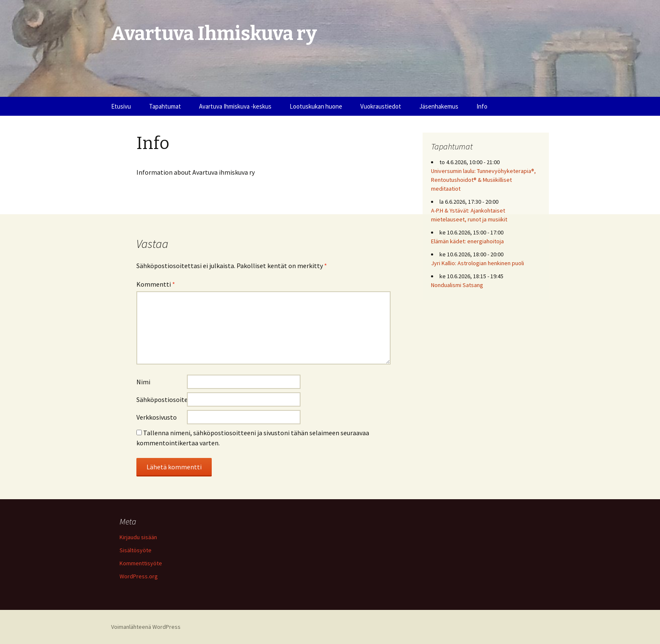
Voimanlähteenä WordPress (146, 627)
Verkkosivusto (157, 417)
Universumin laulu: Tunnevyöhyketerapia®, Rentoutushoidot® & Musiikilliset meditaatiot (483, 180)
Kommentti (156, 284)
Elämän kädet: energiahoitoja (467, 241)
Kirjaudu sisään (138, 537)
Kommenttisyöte (141, 563)
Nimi (143, 382)
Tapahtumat (165, 106)
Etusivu (121, 106)
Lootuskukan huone (316, 106)
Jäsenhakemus (439, 106)
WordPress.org (139, 576)
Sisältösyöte (136, 550)
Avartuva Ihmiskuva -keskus (235, 106)
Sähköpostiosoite (162, 399)
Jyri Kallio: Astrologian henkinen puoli (478, 263)
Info (482, 106)
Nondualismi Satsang (457, 285)
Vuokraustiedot (381, 106)
